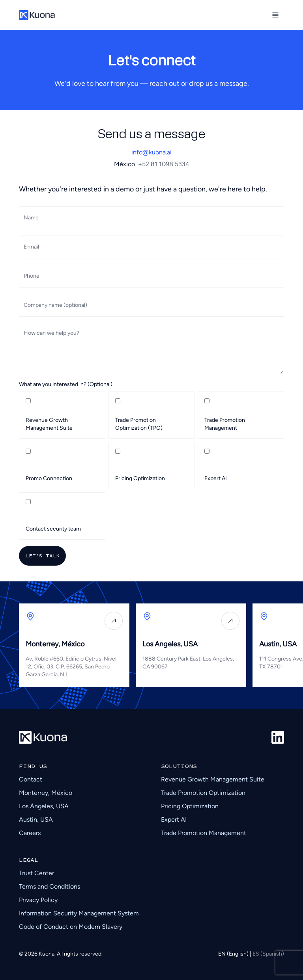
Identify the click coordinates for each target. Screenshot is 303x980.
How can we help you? (51, 333)
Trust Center (36, 873)
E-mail (31, 247)
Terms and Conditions (50, 886)
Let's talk (42, 556)
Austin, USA (36, 819)
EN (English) (234, 954)
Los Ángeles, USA (44, 806)
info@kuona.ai (151, 152)
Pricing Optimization (190, 806)
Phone (32, 276)
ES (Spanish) (268, 954)
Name (31, 218)
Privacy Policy (38, 900)
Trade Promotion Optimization (203, 793)
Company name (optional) (55, 305)
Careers (30, 833)
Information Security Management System (79, 913)
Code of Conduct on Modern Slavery (71, 927)
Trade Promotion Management (204, 833)
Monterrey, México (46, 793)
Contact (31, 779)
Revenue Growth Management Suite (213, 779)
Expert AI (174, 819)
